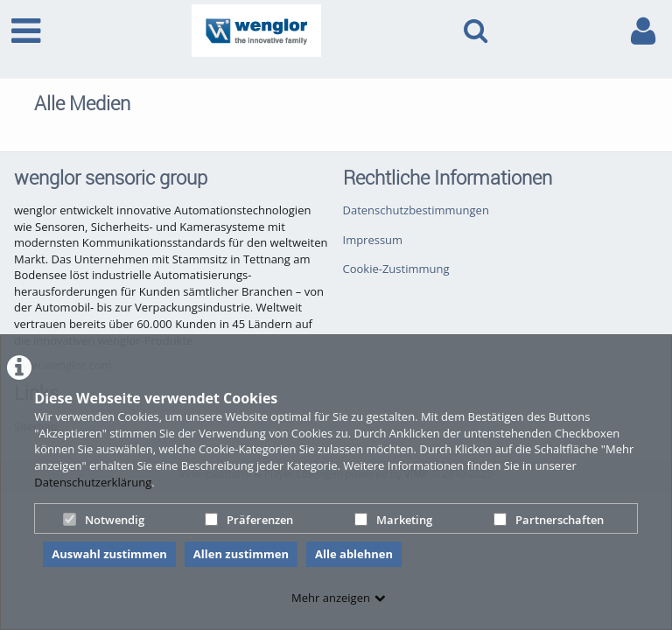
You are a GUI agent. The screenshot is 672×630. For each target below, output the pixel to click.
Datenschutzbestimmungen (416, 210)
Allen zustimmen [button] (241, 554)
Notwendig (104, 520)
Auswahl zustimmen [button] (109, 554)
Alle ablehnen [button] (354, 554)
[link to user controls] (643, 31)
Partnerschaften (549, 520)
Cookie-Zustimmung (396, 269)
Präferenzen (249, 520)
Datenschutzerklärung (93, 482)
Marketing (393, 520)
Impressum (373, 240)
